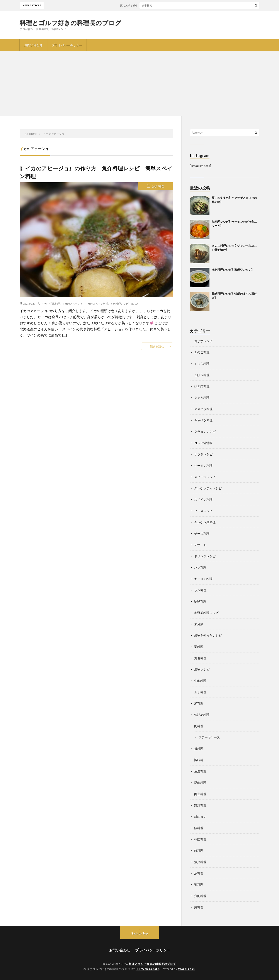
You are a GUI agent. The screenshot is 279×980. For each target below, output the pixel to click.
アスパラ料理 (203, 409)
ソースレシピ (203, 511)
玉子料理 (200, 692)
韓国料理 (200, 839)
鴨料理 (199, 885)
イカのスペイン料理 (97, 304)
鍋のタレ (200, 817)
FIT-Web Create (147, 969)
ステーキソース (209, 737)
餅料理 (199, 851)
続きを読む (157, 346)
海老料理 (200, 658)
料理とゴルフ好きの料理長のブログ (70, 23)
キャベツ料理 (203, 420)
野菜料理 (200, 805)
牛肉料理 (200, 681)
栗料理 (199, 647)
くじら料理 (202, 364)
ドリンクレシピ (205, 556)
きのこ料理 (202, 352)
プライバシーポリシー (67, 45)
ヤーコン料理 (203, 579)
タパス (134, 304)
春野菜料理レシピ (206, 613)
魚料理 (199, 873)
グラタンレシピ (205, 432)
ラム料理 (200, 590)
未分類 (199, 624)
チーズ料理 (202, 533)
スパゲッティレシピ (208, 488)
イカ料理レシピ (119, 304)
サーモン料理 (203, 465)
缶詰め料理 (202, 715)
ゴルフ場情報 (203, 443)
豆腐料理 (200, 771)
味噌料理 (200, 601)
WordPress (186, 969)
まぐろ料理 (202, 398)
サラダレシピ (203, 454)
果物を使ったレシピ (208, 635)
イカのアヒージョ (72, 304)
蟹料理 (199, 749)
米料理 (199, 703)
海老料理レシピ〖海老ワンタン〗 (233, 270)
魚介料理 (158, 186)
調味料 (199, 760)
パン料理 (200, 567)
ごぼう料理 (202, 375)
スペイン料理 (203, 499)
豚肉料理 (200, 783)
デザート (200, 545)
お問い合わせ (33, 45)
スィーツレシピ (205, 477)
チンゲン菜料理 (205, 522)
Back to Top (140, 933)
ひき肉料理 (202, 386)
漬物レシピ (202, 669)
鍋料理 (199, 828)
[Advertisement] (139, 84)
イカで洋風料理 (51, 304)
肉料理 (199, 726)
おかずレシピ (203, 341)
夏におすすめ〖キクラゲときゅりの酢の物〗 (150, 5)
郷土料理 (200, 794)
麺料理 (199, 907)
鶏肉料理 (200, 896)
